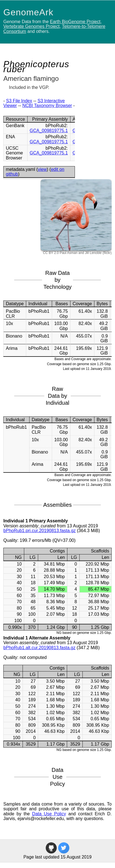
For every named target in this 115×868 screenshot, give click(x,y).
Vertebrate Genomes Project (31, 26)
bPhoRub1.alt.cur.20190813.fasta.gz (39, 648)
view (42, 169)
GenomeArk (28, 12)
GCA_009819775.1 (49, 131)
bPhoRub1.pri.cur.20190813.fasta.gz (40, 531)
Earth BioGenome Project (75, 22)
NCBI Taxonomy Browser (47, 106)
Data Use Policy (49, 814)
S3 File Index (19, 101)
